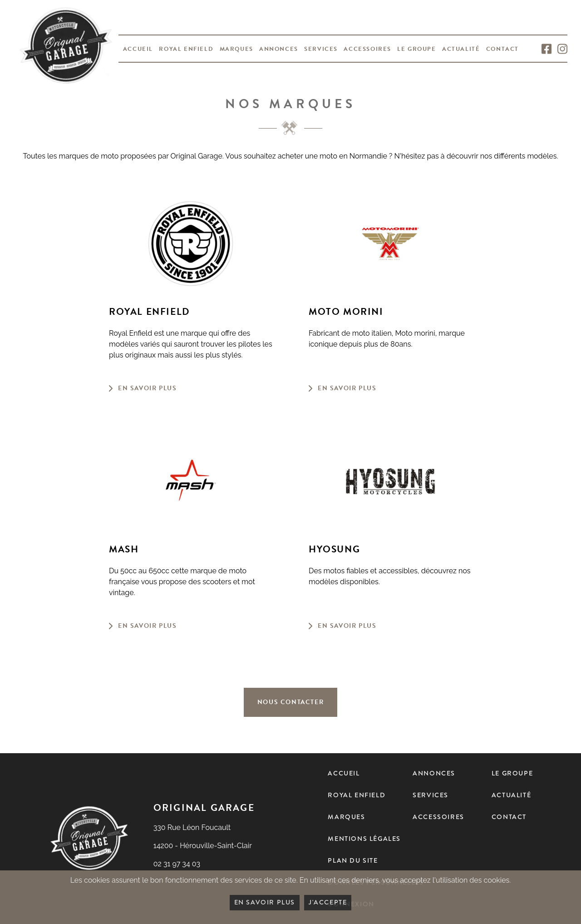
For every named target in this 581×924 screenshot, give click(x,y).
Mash (124, 549)
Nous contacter (290, 702)
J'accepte (328, 902)
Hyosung (334, 549)
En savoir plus (147, 388)
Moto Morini (346, 312)
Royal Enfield (150, 312)
